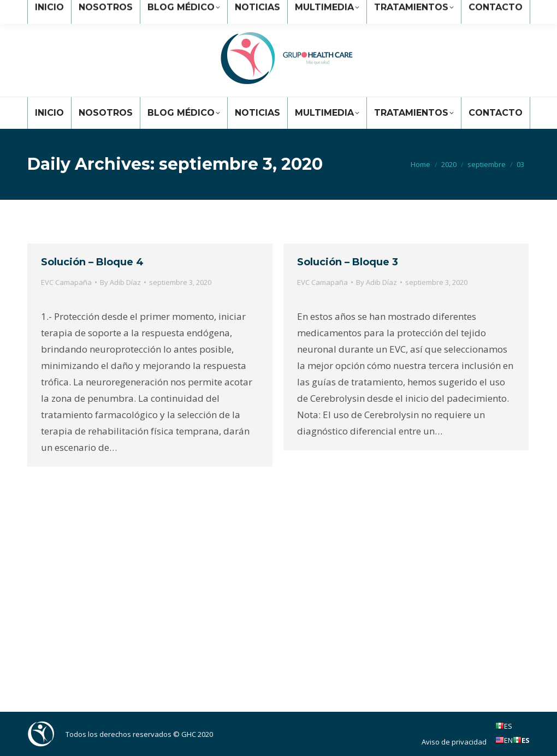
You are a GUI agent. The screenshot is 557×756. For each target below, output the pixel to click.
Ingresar (509, 10)
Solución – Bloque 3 (348, 262)
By (120, 282)
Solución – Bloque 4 (92, 262)
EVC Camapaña (66, 282)
